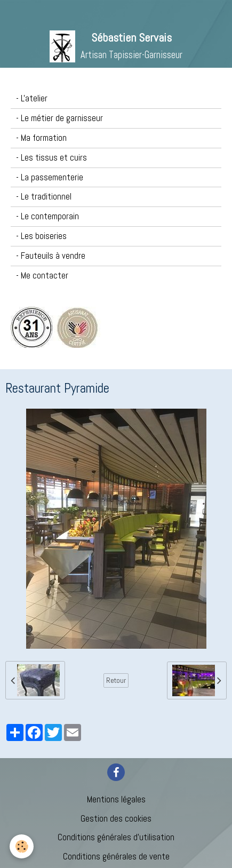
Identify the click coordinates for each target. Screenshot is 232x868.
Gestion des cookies (116, 819)
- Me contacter (42, 276)
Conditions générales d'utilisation (116, 837)
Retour (116, 680)
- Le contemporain (47, 216)
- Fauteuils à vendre (51, 256)
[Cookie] (22, 846)
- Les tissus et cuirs (51, 158)
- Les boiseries (41, 236)
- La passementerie (50, 177)
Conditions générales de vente (116, 857)
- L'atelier (32, 98)
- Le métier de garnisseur (59, 118)
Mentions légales (116, 799)
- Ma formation (41, 138)
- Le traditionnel (44, 197)
